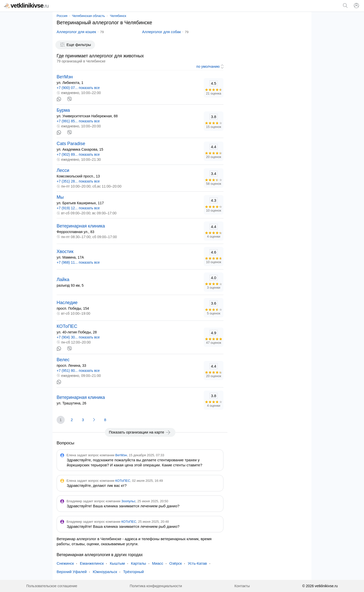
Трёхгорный (133, 572)
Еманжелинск (92, 563)
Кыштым (117, 563)
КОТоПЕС (67, 326)
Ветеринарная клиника (81, 226)
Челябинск (118, 16)
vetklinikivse (26, 5)
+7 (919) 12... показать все (78, 208)
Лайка (63, 280)
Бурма (63, 110)
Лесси (63, 170)
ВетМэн (65, 77)
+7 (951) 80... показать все (78, 371)
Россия (62, 16)
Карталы (139, 563)
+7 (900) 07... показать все (78, 88)
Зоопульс (128, 501)
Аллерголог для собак (161, 32)
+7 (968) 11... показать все (78, 262)
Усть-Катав (197, 563)
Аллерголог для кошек (76, 32)
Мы (60, 197)
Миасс (158, 563)
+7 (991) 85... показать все (78, 121)
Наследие (67, 303)
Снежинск (65, 563)
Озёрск (176, 563)
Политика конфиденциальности (156, 586)
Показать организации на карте (140, 432)
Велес (63, 360)
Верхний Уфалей (72, 572)
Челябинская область (88, 16)
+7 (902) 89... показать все (78, 154)
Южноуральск (105, 572)
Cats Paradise (71, 144)
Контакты (242, 586)
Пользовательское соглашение (52, 586)
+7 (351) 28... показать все (78, 181)
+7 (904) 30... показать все (78, 337)
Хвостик (65, 252)
